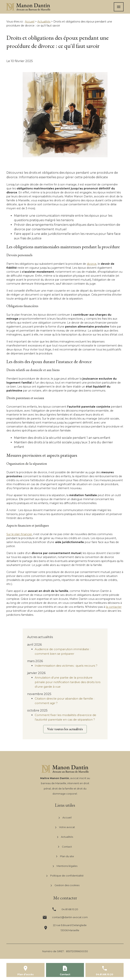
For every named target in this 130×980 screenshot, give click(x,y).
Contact (65, 847)
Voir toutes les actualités (65, 729)
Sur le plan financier (19, 534)
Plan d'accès (25, 974)
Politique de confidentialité (65, 876)
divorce (92, 264)
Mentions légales (65, 866)
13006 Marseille (70, 928)
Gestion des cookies (65, 885)
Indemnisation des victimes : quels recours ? (66, 666)
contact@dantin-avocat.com (70, 917)
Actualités (44, 22)
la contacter (114, 607)
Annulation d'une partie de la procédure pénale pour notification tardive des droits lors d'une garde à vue (68, 682)
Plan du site (65, 856)
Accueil (30, 22)
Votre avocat (65, 827)
